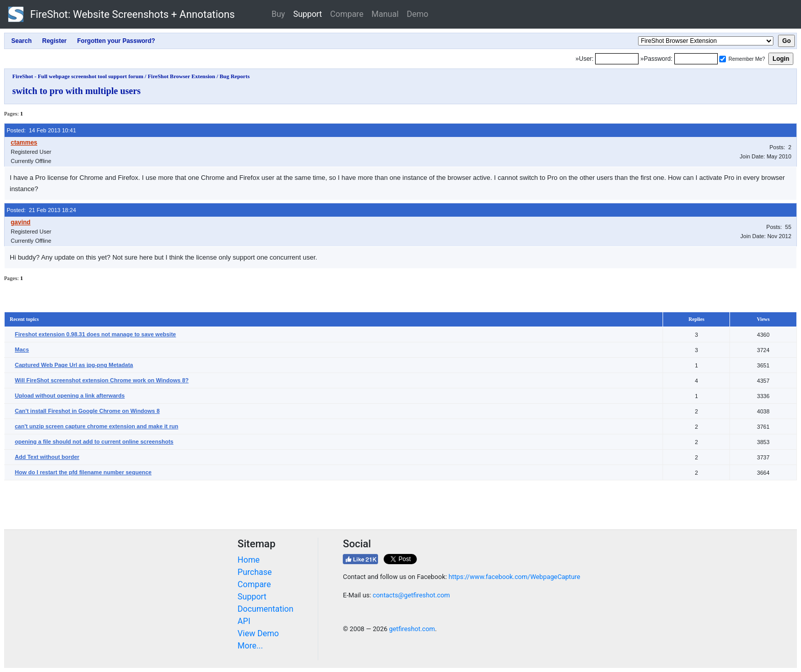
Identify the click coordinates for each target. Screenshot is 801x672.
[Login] (617, 59)
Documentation (265, 609)
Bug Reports (235, 76)
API (244, 621)
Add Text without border (47, 457)
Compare (347, 14)
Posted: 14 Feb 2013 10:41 (41, 130)
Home (249, 560)
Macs (22, 350)
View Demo (258, 633)
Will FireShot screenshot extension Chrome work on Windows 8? (102, 380)
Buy (278, 14)
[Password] (696, 59)
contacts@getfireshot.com (411, 595)
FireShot (122, 14)
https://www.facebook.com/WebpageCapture (514, 577)
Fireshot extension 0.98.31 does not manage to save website (95, 334)
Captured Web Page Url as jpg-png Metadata (74, 365)
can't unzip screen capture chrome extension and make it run (97, 426)
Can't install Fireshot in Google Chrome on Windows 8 (87, 411)
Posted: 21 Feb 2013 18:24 (41, 210)
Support (308, 14)
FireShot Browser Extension (181, 76)
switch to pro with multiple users (76, 91)
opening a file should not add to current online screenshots (94, 442)
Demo (417, 14)
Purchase (255, 572)
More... (250, 646)
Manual (385, 14)
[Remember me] (723, 59)
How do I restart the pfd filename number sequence (83, 472)
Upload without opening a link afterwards (70, 396)
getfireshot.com (412, 629)
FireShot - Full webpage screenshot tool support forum (78, 76)
